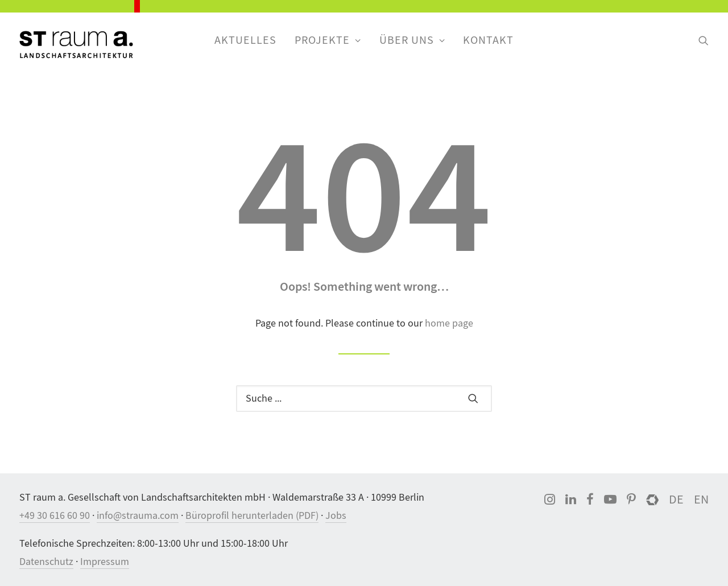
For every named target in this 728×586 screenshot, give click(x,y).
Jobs (336, 516)
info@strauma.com (138, 516)
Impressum (105, 562)
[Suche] (364, 399)
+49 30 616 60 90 (55, 516)
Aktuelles (245, 40)
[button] (704, 40)
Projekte (328, 40)
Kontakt (488, 40)
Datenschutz (46, 562)
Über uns (412, 40)
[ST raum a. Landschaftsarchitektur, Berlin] (76, 46)
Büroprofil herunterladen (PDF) (252, 516)
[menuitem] (245, 40)
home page (449, 323)
